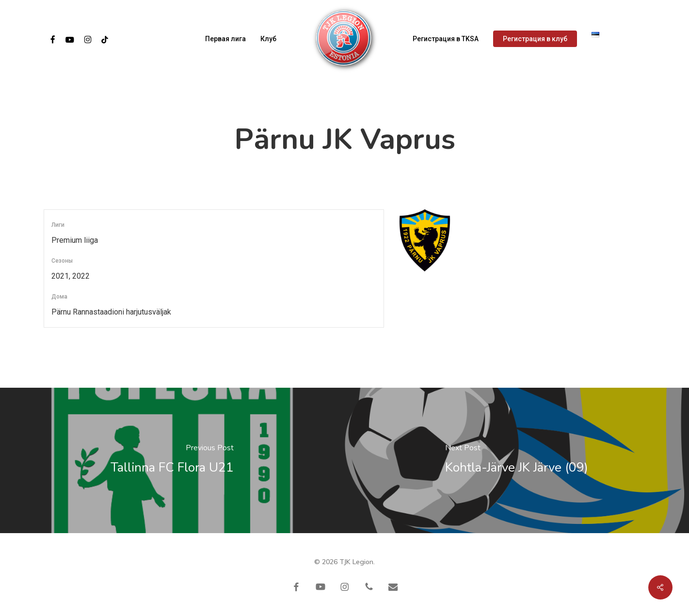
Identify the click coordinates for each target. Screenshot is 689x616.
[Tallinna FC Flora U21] (172, 460)
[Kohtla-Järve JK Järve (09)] (517, 460)
